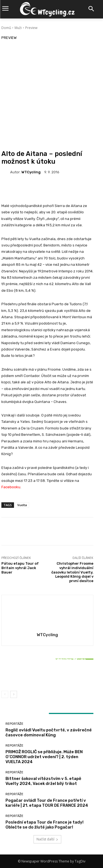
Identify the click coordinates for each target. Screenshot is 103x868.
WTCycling (31, 172)
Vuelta (22, 505)
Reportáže (47, 652)
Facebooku (11, 487)
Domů (6, 28)
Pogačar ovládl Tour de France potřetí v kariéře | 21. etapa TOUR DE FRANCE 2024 (47, 803)
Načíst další (47, 839)
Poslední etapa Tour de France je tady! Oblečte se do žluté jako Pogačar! (44, 825)
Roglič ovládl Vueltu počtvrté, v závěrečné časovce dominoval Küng (49, 732)
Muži (18, 28)
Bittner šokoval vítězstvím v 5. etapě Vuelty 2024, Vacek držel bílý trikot (48, 674)
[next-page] (14, 694)
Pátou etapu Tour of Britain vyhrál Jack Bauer (20, 568)
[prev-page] (5, 694)
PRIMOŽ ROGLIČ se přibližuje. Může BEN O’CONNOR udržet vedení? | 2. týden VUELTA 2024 (44, 757)
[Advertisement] (51, 95)
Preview (31, 28)
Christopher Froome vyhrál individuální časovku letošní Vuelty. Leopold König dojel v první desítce (72, 572)
